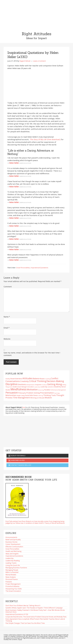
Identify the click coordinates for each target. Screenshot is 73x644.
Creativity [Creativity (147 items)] (24, 381)
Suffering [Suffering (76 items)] (40, 396)
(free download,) (45, 139)
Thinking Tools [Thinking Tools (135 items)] (50, 395)
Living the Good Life (13, 565)
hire (24, 407)
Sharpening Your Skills (14, 589)
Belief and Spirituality (13, 540)
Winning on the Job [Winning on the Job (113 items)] (37, 398)
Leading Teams (11, 563)
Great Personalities (23, 268)
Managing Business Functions (16, 568)
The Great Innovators (13, 591)
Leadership (10, 558)
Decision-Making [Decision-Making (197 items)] (55, 381)
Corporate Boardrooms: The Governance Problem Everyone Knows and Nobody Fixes (36, 617)
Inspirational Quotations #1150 (17, 614)
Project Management (13, 584)
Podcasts (9, 582)
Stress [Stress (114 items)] (36, 395)
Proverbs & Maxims (12, 586)
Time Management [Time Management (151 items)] (21, 398)
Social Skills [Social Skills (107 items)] (29, 395)
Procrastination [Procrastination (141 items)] (47, 393)
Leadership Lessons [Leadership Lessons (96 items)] (47, 387)
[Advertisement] (36, 14)
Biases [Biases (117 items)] (42, 379)
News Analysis (11, 577)
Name (7, 317)
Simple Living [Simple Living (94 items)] (21, 395)
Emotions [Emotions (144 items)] (22, 384)
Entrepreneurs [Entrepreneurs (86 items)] (30, 385)
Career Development (13, 544)
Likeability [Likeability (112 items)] (57, 387)
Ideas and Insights (12, 554)
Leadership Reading (13, 561)
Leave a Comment (39, 61)
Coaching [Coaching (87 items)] (48, 379)
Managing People (12, 570)
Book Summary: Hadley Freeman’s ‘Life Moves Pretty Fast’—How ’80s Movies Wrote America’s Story (35, 611)
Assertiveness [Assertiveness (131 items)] (16, 378)
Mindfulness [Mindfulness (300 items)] (18, 389)
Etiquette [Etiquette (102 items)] (38, 385)
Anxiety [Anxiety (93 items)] (8, 379)
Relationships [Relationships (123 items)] (11, 395)
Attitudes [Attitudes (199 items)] (27, 378)
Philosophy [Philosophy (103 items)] (22, 393)
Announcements (11, 537)
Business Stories (11, 542)
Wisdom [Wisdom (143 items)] (48, 398)
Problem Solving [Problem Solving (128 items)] (33, 393)
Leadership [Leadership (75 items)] (37, 387)
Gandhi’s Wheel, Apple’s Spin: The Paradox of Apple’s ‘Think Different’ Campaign (34, 608)
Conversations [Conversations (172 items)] (13, 381)
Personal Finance (12, 579)
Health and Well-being (13, 551)
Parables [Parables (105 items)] (47, 390)
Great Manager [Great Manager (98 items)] (22, 387)
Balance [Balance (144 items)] (36, 378)
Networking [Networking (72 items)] (41, 390)
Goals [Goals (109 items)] (15, 387)
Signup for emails (17, 456)
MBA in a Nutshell (12, 572)
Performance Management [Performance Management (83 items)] (58, 390)
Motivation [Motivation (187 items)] (32, 389)
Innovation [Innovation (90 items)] (31, 387)
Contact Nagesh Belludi (20, 465)
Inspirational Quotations (39, 268)
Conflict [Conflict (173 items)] (55, 378)
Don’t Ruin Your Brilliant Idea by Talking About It (23, 605)
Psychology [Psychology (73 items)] (57, 393)
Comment (8, 287)
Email (7, 328)
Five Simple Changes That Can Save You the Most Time (25, 623)
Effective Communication (14, 547)
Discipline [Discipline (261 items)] (11, 384)
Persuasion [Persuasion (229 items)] (12, 393)
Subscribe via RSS (16, 460)
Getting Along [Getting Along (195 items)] (55, 384)
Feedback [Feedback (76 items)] (44, 385)
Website (7, 339)
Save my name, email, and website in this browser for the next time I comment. (32, 354)
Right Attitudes (36, 34)
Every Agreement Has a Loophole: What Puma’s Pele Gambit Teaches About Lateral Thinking (35, 620)
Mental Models (11, 575)
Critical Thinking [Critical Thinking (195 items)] (38, 381)
